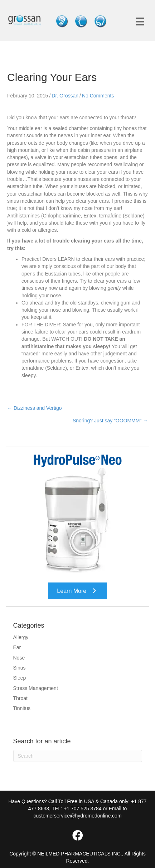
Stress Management (36, 688)
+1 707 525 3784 (83, 809)
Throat (20, 698)
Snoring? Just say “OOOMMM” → (110, 421)
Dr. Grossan (65, 96)
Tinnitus (22, 708)
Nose (19, 658)
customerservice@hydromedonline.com (77, 816)
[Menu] (140, 21)
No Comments (98, 96)
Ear (17, 647)
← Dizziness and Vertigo (35, 408)
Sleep (20, 678)
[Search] (78, 756)
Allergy (21, 637)
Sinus (20, 668)
